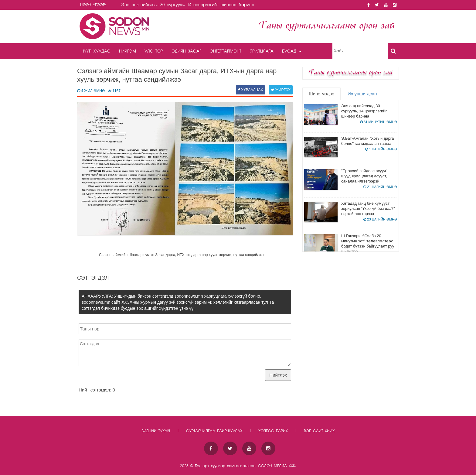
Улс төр (154, 51)
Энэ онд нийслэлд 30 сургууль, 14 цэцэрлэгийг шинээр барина (364, 111)
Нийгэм (127, 51)
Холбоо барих (273, 431)
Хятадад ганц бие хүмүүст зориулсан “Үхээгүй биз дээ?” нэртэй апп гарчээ (368, 208)
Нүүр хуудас (96, 51)
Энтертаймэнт (226, 51)
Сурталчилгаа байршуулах (214, 431)
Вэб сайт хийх (319, 431)
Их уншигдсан (362, 94)
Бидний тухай (156, 431)
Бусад (292, 51)
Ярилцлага (262, 51)
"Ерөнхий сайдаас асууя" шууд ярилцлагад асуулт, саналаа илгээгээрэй (364, 176)
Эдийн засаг (186, 51)
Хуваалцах (251, 90)
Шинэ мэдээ (321, 94)
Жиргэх (281, 90)
